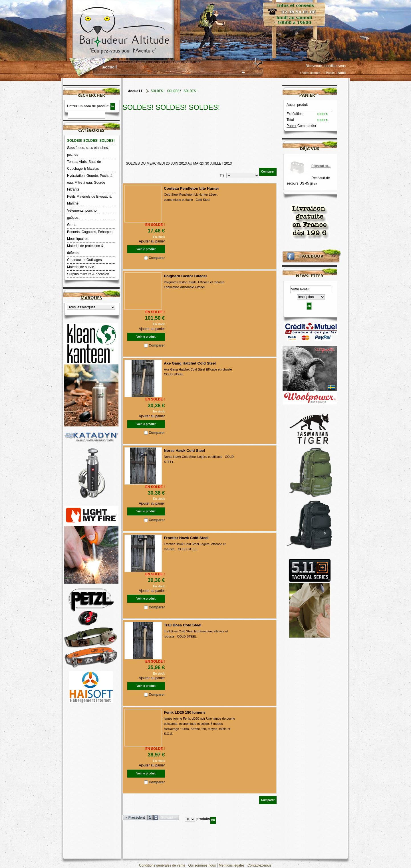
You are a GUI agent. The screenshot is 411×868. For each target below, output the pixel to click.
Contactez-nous (259, 865)
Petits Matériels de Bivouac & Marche (89, 200)
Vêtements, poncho (82, 211)
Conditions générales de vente (162, 865)
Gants (72, 225)
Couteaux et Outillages (84, 260)
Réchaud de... (321, 166)
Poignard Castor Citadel (185, 276)
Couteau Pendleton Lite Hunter (191, 188)
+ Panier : (330, 73)
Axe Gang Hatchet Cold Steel (190, 363)
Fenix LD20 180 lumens (185, 712)
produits (203, 819)
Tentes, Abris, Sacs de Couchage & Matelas (84, 165)
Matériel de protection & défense (85, 249)
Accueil (109, 67)
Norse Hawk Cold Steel (184, 451)
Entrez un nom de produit (88, 106)
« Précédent (135, 818)
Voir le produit (146, 249)
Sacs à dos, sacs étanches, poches (88, 151)
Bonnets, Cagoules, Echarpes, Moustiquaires (90, 235)
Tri (222, 175)
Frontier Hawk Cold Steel (186, 538)
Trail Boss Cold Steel (183, 625)
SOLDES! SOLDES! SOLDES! (91, 141)
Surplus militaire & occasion (88, 274)
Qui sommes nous (202, 865)
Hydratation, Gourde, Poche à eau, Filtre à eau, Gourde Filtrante (90, 183)
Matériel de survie (81, 267)
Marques (91, 298)
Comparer (157, 258)
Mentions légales (232, 865)
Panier (307, 95)
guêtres (73, 218)
